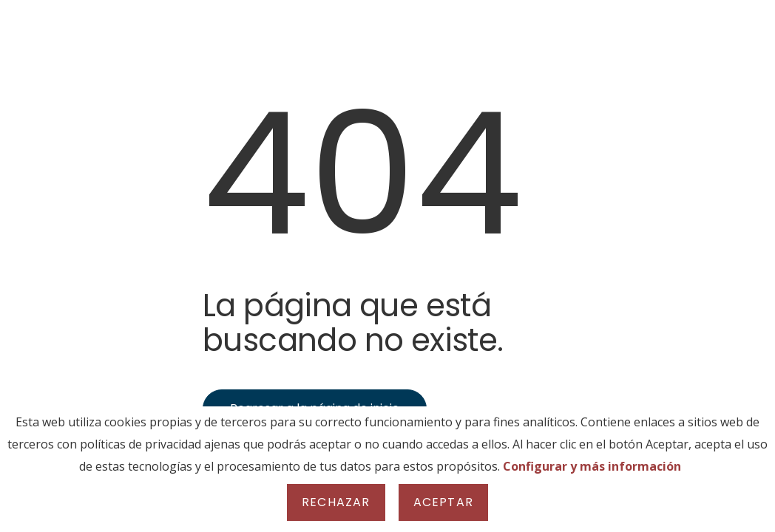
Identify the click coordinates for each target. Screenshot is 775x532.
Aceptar (443, 502)
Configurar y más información (592, 466)
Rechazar (336, 502)
